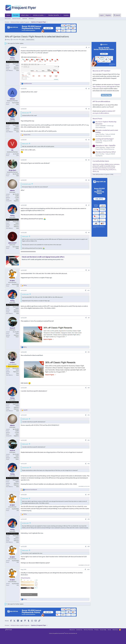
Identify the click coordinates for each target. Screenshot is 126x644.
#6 (89, 180)
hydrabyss (117, 164)
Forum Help (103, 630)
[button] (30, 15)
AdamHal (104, 168)
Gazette (66, 15)
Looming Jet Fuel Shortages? (105, 139)
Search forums (16, 19)
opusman (95, 170)
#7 (89, 205)
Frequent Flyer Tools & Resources (105, 149)
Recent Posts (97, 119)
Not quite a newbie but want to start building (107, 131)
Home (8, 15)
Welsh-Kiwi (96, 164)
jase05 (110, 170)
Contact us (79, 630)
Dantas (111, 164)
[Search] (117, 15)
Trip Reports (99, 156)
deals (23, 40)
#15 (89, 440)
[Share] (86, 48)
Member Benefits (54, 15)
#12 (89, 352)
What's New (25, 15)
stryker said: (25, 294)
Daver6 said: (25, 467)
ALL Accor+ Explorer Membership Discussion (106, 123)
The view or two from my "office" (106, 152)
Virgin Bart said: (26, 184)
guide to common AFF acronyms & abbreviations (104, 112)
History (113, 166)
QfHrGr (95, 171)
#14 (89, 415)
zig (98, 171)
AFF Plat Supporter (13, 62)
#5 (89, 160)
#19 (89, 547)
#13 (89, 388)
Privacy (96, 630)
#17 (89, 495)
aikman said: (25, 113)
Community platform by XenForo (63, 633)
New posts (8, 19)
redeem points (30, 40)
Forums (16, 15)
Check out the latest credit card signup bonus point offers (43, 257)
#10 (88, 290)
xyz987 (102, 166)
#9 (89, 270)
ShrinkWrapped (97, 168)
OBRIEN (107, 164)
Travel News (99, 143)
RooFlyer (102, 164)
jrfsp (107, 170)
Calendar (25, 19)
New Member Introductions (103, 136)
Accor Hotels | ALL (101, 128)
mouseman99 (111, 168)
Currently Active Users (101, 161)
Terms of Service (88, 630)
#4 (89, 140)
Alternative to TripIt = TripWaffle (105, 145)
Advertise (115, 630)
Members (31, 19)
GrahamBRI (107, 166)
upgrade (112, 87)
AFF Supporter (13, 366)
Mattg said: (25, 144)
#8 (89, 233)
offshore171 (96, 166)
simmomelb (102, 170)
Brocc (114, 170)
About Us (72, 630)
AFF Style (9, 630)
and (28, 84)
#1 (89, 47)
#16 (89, 464)
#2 (89, 89)
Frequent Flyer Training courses (106, 86)
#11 (89, 318)
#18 (89, 519)
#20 (88, 569)
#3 (89, 109)
